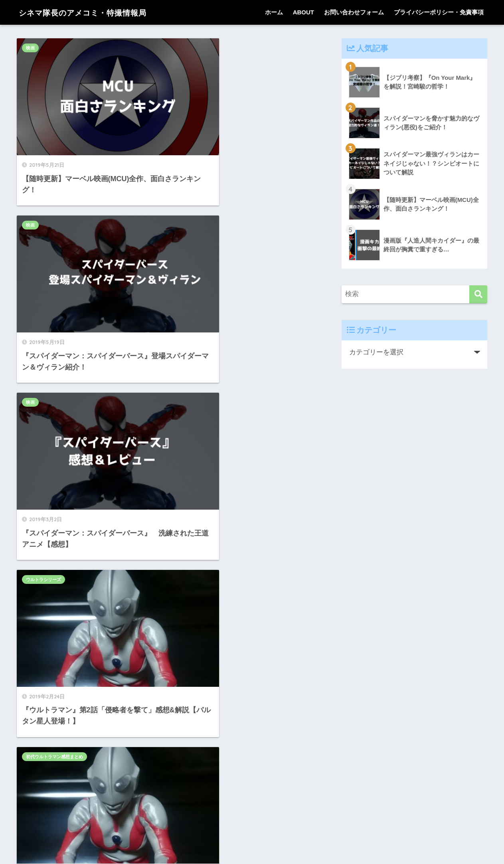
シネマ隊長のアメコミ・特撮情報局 (97, 12)
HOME (252, 830)
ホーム (274, 12)
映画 (30, 48)
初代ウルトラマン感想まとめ (54, 331)
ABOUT (303, 12)
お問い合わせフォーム (354, 12)
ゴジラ (33, 614)
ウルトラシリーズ (197, 190)
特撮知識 (188, 473)
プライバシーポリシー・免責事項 (439, 12)
